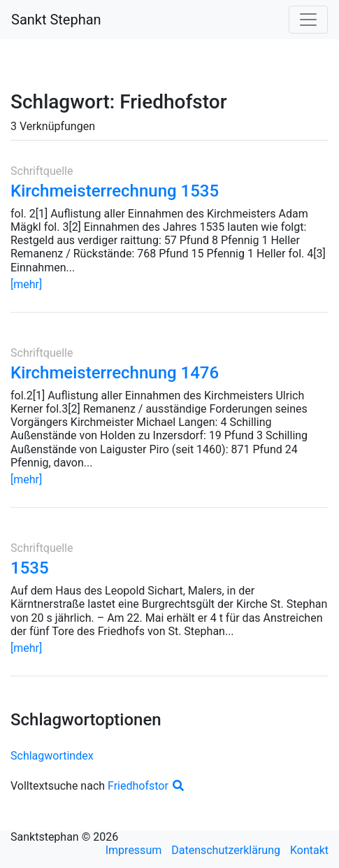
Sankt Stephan (56, 20)
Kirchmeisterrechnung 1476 (115, 373)
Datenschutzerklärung (226, 850)
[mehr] (26, 284)
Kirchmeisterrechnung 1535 (115, 191)
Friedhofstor (146, 786)
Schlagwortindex (52, 756)
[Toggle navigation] (308, 20)
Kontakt (309, 850)
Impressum (134, 850)
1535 (30, 568)
